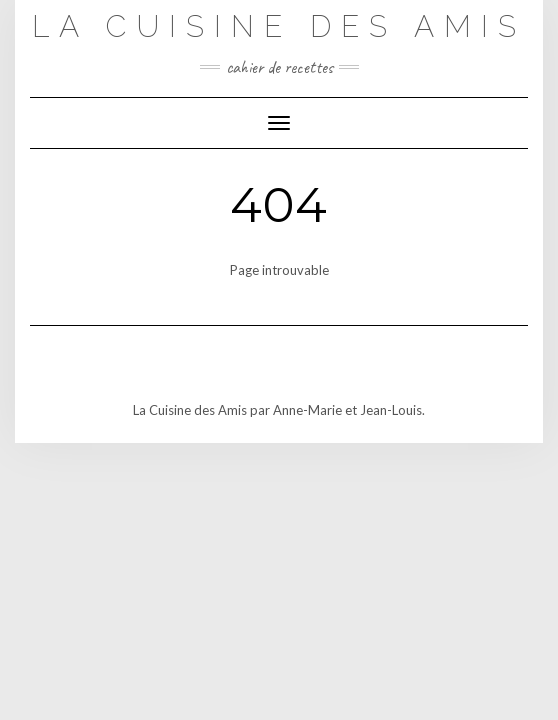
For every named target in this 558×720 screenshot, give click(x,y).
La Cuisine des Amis (279, 26)
